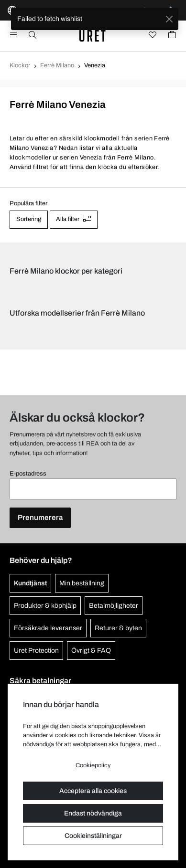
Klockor (20, 65)
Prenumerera (40, 518)
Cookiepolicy (93, 765)
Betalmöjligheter (114, 606)
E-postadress (28, 474)
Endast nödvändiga (93, 813)
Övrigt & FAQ (91, 651)
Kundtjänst (30, 583)
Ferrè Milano (57, 65)
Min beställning (82, 583)
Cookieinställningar (93, 836)
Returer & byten (118, 628)
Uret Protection (36, 651)
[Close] (169, 19)
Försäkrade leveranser (48, 628)
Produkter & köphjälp (45, 606)
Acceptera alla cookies (93, 791)
